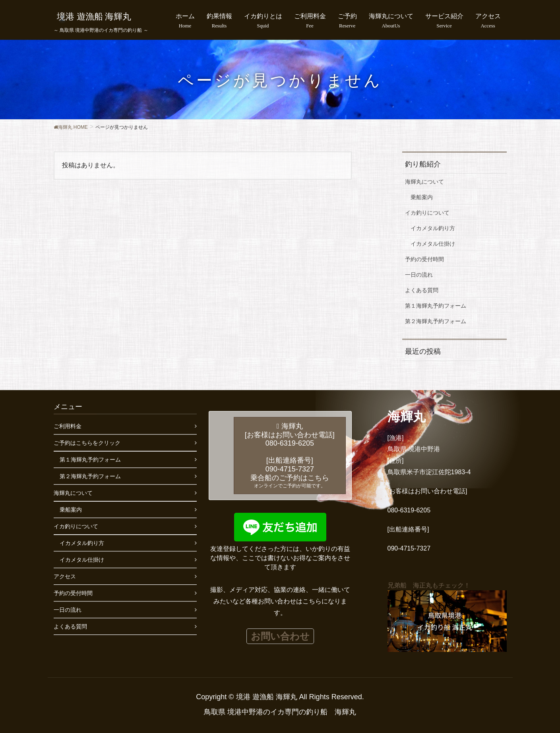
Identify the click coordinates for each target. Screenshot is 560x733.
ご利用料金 (68, 426)
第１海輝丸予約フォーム (436, 306)
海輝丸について (424, 182)
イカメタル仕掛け (433, 244)
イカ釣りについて (427, 213)
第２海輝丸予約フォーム (436, 321)
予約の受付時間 (424, 259)
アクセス (65, 576)
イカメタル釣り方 (433, 228)
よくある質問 (422, 290)
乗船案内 (422, 197)
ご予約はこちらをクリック (87, 443)
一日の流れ (419, 275)
